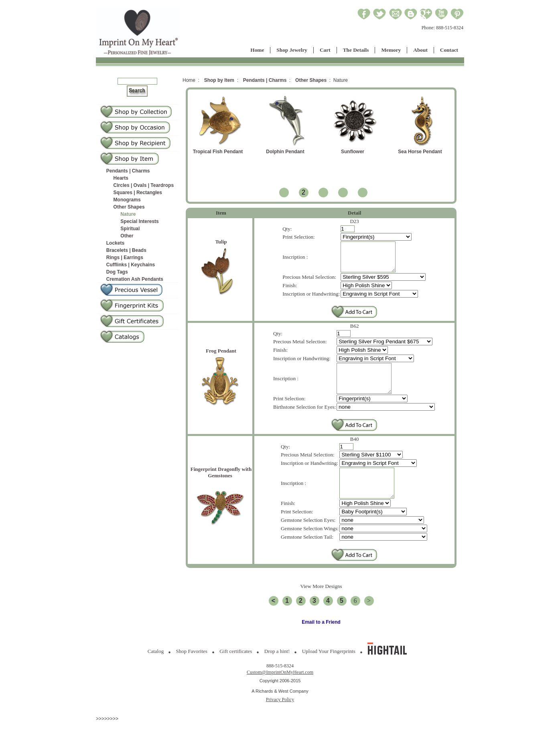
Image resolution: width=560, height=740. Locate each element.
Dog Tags (117, 272)
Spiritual (130, 229)
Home (257, 50)
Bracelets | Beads (126, 250)
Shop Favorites (192, 669)
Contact (449, 50)
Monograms (127, 200)
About (420, 50)
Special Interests (139, 221)
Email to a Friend (321, 640)
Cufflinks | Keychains (131, 265)
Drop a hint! (277, 669)
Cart (325, 50)
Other (127, 236)
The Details (356, 50)
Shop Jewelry (292, 50)
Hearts (121, 178)
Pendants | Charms (128, 171)
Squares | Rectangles (138, 193)
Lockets (115, 243)
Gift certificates (236, 669)
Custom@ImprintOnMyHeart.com (280, 690)
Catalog (156, 669)
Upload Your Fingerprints (329, 669)
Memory (391, 50)
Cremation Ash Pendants (135, 279)
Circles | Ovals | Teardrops (144, 185)
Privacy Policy (280, 718)
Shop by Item (219, 80)
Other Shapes (129, 207)
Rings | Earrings (125, 257)
